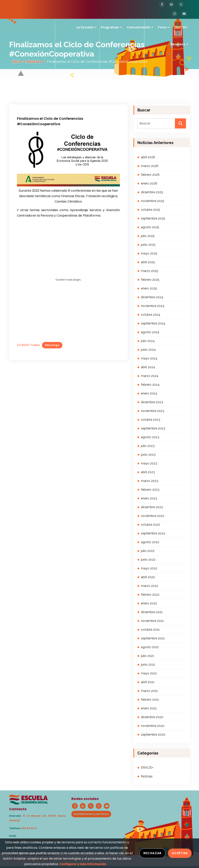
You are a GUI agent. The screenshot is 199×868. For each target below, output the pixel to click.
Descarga (52, 345)
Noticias (34, 62)
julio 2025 (148, 236)
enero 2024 (149, 393)
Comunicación (139, 27)
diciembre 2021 (152, 612)
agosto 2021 (150, 647)
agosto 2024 (150, 332)
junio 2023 (148, 455)
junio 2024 (148, 350)
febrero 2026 (150, 175)
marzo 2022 (150, 586)
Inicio (17, 62)
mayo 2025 (149, 253)
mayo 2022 (149, 568)
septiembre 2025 (153, 218)
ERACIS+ (181, 27)
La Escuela (85, 27)
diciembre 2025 (152, 192)
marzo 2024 (150, 376)
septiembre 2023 (153, 428)
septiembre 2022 (153, 533)
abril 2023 (148, 472)
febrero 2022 (150, 595)
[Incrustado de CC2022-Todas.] (68, 280)
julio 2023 (148, 446)
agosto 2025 (150, 227)
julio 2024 (148, 341)
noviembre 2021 (152, 621)
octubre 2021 (150, 630)
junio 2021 (148, 665)
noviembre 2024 (153, 306)
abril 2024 (148, 367)
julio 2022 (148, 551)
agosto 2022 (150, 542)
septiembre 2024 (153, 323)
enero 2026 (149, 183)
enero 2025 (149, 288)
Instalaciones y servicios (91, 814)
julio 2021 (148, 656)
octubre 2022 (151, 525)
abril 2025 (148, 262)
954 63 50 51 (29, 828)
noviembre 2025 (153, 201)
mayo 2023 (149, 463)
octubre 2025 (151, 210)
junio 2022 (148, 560)
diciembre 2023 (152, 402)
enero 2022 (149, 603)
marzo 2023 (150, 481)
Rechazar (153, 853)
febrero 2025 (150, 280)
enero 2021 (149, 708)
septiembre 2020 (153, 735)
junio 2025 (148, 245)
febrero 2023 (150, 490)
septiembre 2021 (153, 638)
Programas (110, 27)
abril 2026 (148, 157)
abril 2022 (148, 577)
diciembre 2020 (152, 717)
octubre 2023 (151, 420)
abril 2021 (148, 682)
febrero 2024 (150, 385)
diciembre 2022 (152, 507)
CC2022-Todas (28, 345)
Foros (162, 27)
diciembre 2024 (152, 297)
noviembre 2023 (153, 411)
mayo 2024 (149, 358)
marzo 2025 (150, 271)
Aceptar (180, 853)
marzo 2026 (150, 166)
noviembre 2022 (153, 516)
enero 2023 (149, 498)
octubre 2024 (151, 315)
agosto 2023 (150, 437)
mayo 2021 (149, 673)
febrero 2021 (150, 700)
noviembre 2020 (153, 726)
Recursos (178, 44)
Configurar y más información (83, 864)
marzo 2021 (149, 691)
